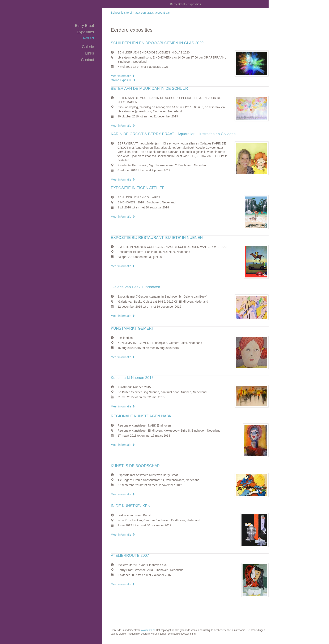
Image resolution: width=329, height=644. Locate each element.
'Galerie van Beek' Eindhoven (135, 287)
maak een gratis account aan (152, 13)
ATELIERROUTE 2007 (130, 556)
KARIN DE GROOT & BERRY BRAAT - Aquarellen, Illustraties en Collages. (174, 134)
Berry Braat (177, 4)
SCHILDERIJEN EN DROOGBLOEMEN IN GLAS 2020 (157, 43)
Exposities (85, 32)
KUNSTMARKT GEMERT (132, 328)
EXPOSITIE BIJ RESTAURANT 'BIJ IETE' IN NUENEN (157, 238)
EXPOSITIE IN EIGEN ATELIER (138, 188)
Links (90, 53)
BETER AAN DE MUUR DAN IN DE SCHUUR (149, 88)
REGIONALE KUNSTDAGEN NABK (141, 416)
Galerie (88, 47)
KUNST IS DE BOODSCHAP (135, 466)
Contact (87, 60)
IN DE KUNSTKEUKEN (131, 506)
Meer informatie (123, 76)
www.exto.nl (148, 630)
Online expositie (123, 80)
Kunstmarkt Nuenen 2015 (132, 378)
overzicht (88, 38)
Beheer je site (120, 13)
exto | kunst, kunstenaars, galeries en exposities (114, 4)
